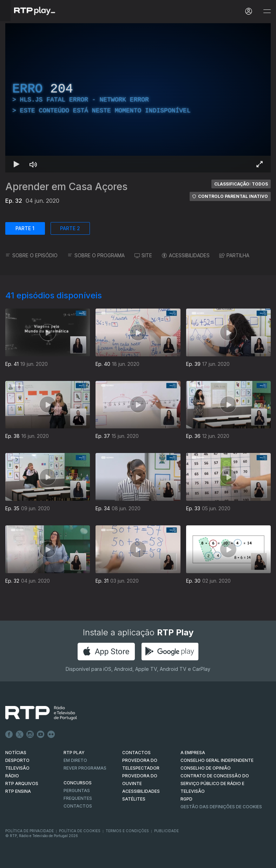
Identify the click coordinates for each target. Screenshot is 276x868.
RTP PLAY (74, 753)
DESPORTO (17, 760)
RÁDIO (12, 776)
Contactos (78, 806)
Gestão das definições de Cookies (221, 807)
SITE (143, 255)
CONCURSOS (78, 783)
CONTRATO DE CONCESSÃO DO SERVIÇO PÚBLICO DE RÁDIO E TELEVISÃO (215, 783)
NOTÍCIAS (16, 753)
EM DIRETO (75, 760)
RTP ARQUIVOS (22, 783)
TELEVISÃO (17, 768)
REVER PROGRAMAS (85, 768)
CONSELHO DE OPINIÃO (206, 768)
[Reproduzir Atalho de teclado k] (17, 164)
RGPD (186, 799)
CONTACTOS (136, 753)
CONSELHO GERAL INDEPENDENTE (217, 760)
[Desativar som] (33, 164)
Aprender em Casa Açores (66, 187)
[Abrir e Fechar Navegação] (267, 11)
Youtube (41, 734)
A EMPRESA (193, 753)
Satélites (134, 799)
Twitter (20, 734)
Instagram (30, 734)
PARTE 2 (70, 228)
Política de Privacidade (29, 831)
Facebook (9, 734)
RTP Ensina (18, 791)
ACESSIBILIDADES (186, 255)
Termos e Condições (127, 831)
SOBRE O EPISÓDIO (31, 255)
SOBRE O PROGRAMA (96, 255)
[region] (138, 98)
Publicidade (166, 831)
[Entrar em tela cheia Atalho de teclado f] (259, 164)
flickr (51, 734)
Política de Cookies (80, 831)
